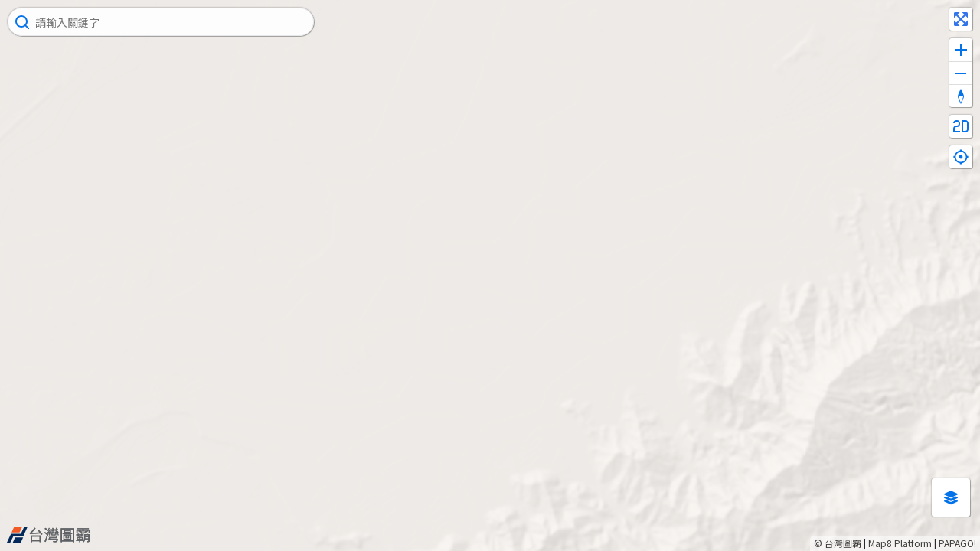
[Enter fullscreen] (961, 19)
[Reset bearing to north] (961, 96)
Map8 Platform (900, 543)
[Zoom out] (961, 73)
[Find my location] (961, 157)
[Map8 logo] (48, 535)
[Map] (490, 275)
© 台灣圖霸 (838, 543)
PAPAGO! (957, 543)
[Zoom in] (961, 50)
